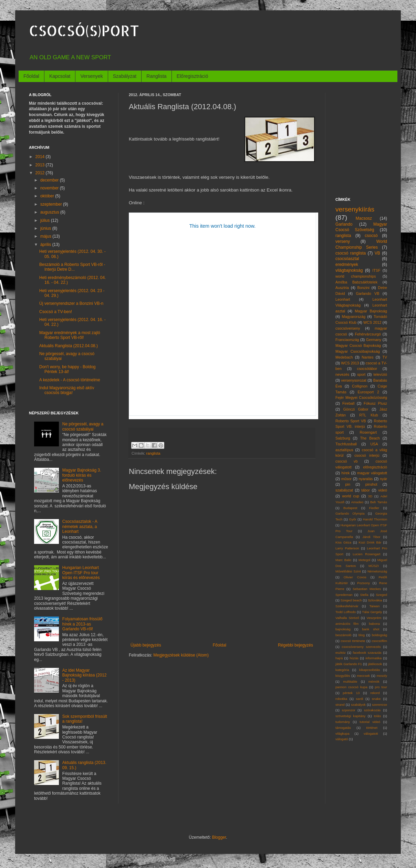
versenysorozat (354, 380)
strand (340, 705)
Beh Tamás (379, 502)
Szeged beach (351, 600)
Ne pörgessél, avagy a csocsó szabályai (83, 426)
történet (372, 728)
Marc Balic (344, 560)
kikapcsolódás (370, 670)
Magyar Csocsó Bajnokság (358, 345)
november (50, 188)
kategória (342, 670)
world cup (351, 496)
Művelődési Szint (348, 571)
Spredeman (344, 595)
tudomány (343, 722)
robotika (341, 699)
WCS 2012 (372, 322)
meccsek (363, 676)
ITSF (376, 270)
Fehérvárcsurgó (368, 334)
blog (362, 635)
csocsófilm (379, 641)
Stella (364, 595)
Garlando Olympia (350, 513)
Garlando (344, 224)
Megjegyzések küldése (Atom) (181, 655)
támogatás (343, 728)
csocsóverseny (348, 328)
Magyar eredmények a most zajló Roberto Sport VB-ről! (70, 335)
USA (374, 444)
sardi (360, 699)
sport (361, 374)
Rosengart (368, 432)
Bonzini (363, 288)
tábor (366, 490)
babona (374, 624)
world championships (356, 276)
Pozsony (363, 583)
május (46, 236)
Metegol (364, 560)
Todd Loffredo (346, 612)
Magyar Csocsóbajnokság (358, 351)
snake (376, 699)
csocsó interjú (367, 455)
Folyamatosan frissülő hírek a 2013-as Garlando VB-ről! (82, 624)
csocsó (371, 236)
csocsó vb (346, 461)
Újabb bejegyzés (146, 645)
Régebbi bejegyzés (295, 645)
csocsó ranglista (351, 253)
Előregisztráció (193, 76)
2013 (41, 165)
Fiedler (374, 508)
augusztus (50, 212)
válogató (342, 739)
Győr (353, 519)
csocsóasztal (347, 259)
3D (370, 496)
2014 (41, 157)
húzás (354, 658)
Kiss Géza (343, 542)
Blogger (219, 837)
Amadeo (357, 502)
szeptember (52, 204)
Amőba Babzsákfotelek (356, 282)
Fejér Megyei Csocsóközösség (361, 397)
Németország (377, 571)
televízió (380, 374)
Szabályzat (125, 76)
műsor (346, 479)
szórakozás (372, 710)
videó (383, 490)
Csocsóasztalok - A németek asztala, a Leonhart (80, 526)
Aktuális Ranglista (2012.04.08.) (69, 346)
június (46, 228)
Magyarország (354, 317)
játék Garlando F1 (349, 664)
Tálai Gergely (372, 612)
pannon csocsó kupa (351, 687)
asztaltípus (344, 450)
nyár (383, 479)
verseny (343, 241)
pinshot (371, 484)
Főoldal (31, 76)
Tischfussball (346, 444)
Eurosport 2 (369, 392)
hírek (345, 473)
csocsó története (353, 641)
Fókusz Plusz (375, 403)
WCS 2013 (350, 363)
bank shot (371, 629)
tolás (377, 716)
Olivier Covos (355, 577)
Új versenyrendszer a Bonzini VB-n (71, 303)
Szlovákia (375, 600)
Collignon (360, 386)
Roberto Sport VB (351, 421)
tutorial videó (370, 722)
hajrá (339, 658)
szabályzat (344, 490)
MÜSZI (374, 566)
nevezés (342, 374)
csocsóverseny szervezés (361, 647)
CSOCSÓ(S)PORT (84, 30)
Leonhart (343, 299)
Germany (374, 340)
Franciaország (347, 340)
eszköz (341, 653)
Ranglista (156, 76)
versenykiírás (355, 209)
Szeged (381, 595)
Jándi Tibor (371, 537)
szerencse (379, 705)
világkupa (342, 733)
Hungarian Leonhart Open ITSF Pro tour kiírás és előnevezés (81, 573)
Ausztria (342, 288)
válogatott (371, 733)
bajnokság (343, 629)
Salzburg (343, 438)
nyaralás (366, 479)
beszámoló (343, 635)
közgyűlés (343, 676)
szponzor (349, 710)
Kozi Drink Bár (370, 542)
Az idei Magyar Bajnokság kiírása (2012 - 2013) (85, 675)
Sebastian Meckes (367, 589)
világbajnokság (349, 270)
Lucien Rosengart (366, 554)
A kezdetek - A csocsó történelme (70, 380)
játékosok (375, 664)
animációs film (347, 624)
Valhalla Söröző (347, 618)
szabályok (358, 705)
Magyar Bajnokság (371, 311)
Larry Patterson (347, 548)
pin (348, 484)
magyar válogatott (372, 473)
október (48, 196)
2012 (41, 173)
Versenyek (91, 76)
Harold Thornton (375, 519)
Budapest (350, 508)
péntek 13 (351, 693)
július (46, 220)
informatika (373, 658)
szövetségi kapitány (350, 716)
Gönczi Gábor (356, 409)
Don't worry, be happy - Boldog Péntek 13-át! (67, 369)
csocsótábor (367, 369)
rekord (375, 693)
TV (385, 357)
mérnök (374, 681)
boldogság (379, 635)
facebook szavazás (367, 653)
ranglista (153, 453)
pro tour (381, 687)
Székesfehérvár (347, 606)
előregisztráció (375, 467)
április (46, 245)
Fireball (348, 403)
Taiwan (374, 606)
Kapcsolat (60, 76)
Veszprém (374, 618)
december (50, 180)
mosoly (382, 676)
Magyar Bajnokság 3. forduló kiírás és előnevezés (82, 475)
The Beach (370, 438)
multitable (350, 681)
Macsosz (364, 218)
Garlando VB (367, 293)
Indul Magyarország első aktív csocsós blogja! (67, 390)
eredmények (347, 265)
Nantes (367, 357)
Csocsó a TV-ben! (56, 312)
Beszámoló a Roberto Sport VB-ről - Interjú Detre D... (72, 267)
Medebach (344, 357)
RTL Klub (368, 415)
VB (377, 253)
